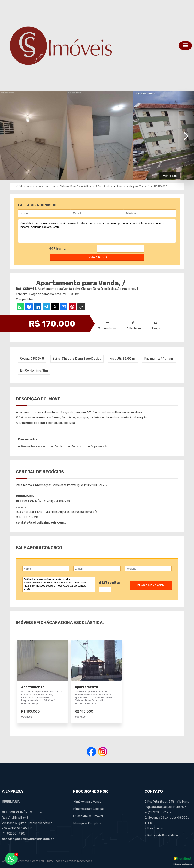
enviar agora (97, 257)
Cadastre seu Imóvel (88, 816)
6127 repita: (109, 583)
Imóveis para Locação (89, 809)
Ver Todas (170, 176)
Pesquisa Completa (87, 823)
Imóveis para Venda (87, 802)
